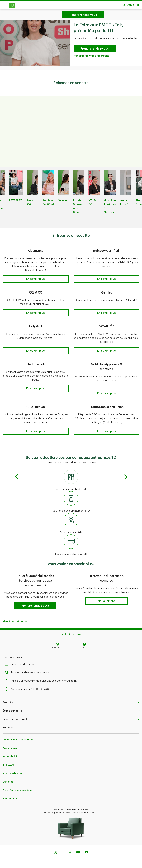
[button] (36, 280)
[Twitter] (56, 850)
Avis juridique (10, 745)
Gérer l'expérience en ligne (17, 787)
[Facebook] (63, 850)
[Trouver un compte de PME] (71, 478)
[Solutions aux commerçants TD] (71, 499)
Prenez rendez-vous (20, 662)
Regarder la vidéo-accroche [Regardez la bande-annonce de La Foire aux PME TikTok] (91, 57)
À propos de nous (12, 771)
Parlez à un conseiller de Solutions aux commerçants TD (42, 678)
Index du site (10, 796)
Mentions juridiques (15, 619)
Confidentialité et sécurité (18, 737)
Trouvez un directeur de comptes (28, 670)
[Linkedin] (86, 850)
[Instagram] (70, 850)
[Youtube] (78, 850)
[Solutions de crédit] (71, 521)
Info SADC (8, 762)
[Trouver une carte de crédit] (71, 543)
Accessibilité (10, 754)
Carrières (8, 779)
